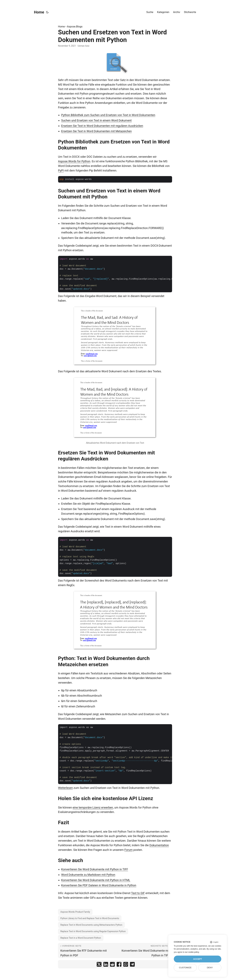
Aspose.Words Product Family (75, 912)
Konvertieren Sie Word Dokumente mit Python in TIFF (95, 869)
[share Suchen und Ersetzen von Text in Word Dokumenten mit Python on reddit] (112, 965)
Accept (198, 959)
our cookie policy (192, 952)
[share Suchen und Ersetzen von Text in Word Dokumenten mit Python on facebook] (119, 965)
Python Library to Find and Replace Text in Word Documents (90, 918)
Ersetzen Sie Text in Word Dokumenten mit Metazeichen (97, 131)
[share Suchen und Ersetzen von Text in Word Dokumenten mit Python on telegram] (132, 965)
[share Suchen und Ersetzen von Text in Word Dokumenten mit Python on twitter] (99, 965)
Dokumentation (159, 845)
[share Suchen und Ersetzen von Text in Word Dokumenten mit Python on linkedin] (106, 965)
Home (39, 12)
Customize (185, 968)
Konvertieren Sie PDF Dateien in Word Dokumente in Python (99, 885)
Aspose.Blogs (75, 27)
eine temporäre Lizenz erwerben (93, 807)
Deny (210, 968)
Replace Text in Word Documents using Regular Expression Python (93, 931)
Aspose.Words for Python (74, 161)
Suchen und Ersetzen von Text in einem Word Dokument (96, 120)
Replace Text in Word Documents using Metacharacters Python (91, 925)
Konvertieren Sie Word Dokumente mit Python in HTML (96, 880)
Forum (129, 850)
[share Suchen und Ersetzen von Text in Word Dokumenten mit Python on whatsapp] (126, 965)
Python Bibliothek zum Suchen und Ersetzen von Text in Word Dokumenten (108, 115)
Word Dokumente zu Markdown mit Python (88, 875)
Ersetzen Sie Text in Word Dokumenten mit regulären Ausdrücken (102, 126)
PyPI (61, 170)
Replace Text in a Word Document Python (81, 938)
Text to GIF (138, 893)
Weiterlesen (66, 788)
